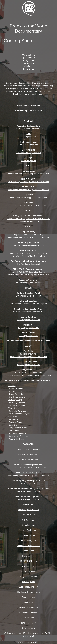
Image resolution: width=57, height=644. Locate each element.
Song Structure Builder (18, 428)
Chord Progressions (17, 397)
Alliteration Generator (17, 433)
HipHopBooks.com (28, 530)
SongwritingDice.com (28, 577)
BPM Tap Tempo (15, 400)
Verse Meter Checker (17, 439)
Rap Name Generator (17, 405)
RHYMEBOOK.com (28, 561)
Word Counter (14, 408)
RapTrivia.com (28, 551)
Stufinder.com (29, 618)
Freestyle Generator (17, 422)
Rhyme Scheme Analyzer (19, 414)
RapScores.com (29, 597)
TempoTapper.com (28, 623)
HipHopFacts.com (28, 525)
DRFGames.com (28, 520)
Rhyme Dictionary (16, 388)
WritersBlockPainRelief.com (28, 546)
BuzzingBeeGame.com (29, 587)
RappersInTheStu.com (28, 613)
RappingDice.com (28, 571)
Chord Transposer (16, 417)
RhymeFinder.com (29, 556)
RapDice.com (28, 602)
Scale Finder (14, 431)
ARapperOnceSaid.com (28, 607)
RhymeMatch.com (28, 566)
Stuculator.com (29, 628)
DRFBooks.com (28, 515)
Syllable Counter (15, 391)
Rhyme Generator (16, 394)
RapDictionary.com (29, 541)
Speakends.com (28, 535)
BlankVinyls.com (28, 582)
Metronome (13, 419)
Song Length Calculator (18, 436)
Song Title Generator (17, 411)
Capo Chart (13, 425)
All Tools (12, 386)
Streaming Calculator (17, 403)
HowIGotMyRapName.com (28, 592)
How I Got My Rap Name (29, 454)
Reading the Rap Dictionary (29, 449)
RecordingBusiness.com (28, 510)
